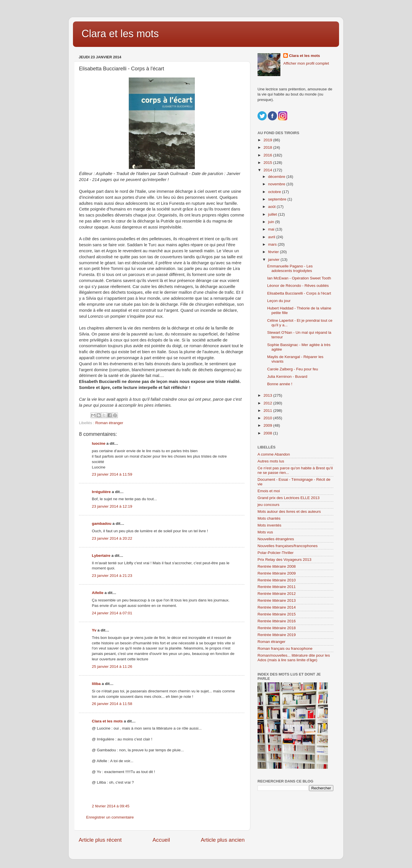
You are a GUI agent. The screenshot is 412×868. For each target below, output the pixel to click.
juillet (273, 214)
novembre (277, 184)
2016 (268, 155)
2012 (268, 403)
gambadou (102, 524)
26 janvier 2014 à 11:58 (112, 704)
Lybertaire (101, 556)
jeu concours (269, 505)
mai (272, 229)
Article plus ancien (223, 840)
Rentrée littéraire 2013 (277, 600)
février (274, 252)
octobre (275, 192)
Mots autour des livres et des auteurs (289, 512)
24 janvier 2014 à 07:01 (112, 613)
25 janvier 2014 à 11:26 (112, 667)
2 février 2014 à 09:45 (111, 806)
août (272, 207)
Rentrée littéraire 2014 (277, 607)
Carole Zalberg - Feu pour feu (293, 369)
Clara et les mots (120, 34)
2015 (268, 163)
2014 (268, 170)
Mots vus (265, 532)
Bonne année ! (280, 384)
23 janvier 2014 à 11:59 (112, 474)
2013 (268, 395)
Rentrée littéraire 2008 (277, 566)
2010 (268, 418)
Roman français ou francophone (285, 648)
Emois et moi (269, 491)
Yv (94, 630)
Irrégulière (101, 492)
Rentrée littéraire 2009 (277, 573)
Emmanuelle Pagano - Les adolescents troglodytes (290, 268)
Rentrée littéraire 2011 (277, 587)
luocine (99, 443)
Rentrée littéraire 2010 (277, 580)
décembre (277, 177)
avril (272, 237)
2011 (268, 411)
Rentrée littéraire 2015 (277, 614)
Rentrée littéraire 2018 (277, 628)
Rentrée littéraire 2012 (277, 594)
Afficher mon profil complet (306, 63)
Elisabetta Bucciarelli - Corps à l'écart (299, 293)
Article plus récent (100, 840)
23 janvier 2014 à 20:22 (112, 538)
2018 (268, 147)
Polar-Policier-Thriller (276, 553)
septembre (278, 199)
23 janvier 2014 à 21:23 (112, 576)
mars (273, 244)
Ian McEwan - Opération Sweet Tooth (299, 278)
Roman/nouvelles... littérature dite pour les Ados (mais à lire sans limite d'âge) (294, 658)
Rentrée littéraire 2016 (277, 621)
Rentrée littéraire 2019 (277, 635)
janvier (274, 260)
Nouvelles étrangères (276, 539)
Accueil (161, 840)
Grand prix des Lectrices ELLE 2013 (289, 498)
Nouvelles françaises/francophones (288, 546)
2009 (268, 425)
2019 (268, 140)
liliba (96, 684)
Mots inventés (269, 525)
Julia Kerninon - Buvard (287, 377)
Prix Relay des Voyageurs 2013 (284, 560)
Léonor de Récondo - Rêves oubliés (298, 286)
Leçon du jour (279, 301)
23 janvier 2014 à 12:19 (112, 506)
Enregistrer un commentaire (110, 817)
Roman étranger (109, 423)
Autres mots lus (271, 461)
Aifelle (98, 593)
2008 (268, 433)
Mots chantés (269, 518)
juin (272, 222)
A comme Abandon (274, 454)
